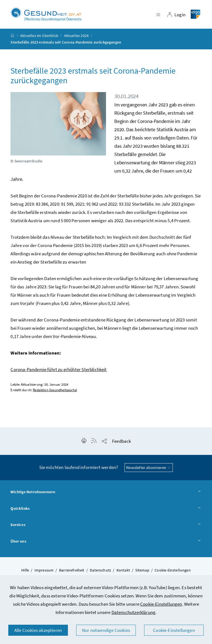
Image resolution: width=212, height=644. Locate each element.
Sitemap (142, 571)
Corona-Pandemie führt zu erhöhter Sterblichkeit (59, 371)
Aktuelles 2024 (76, 37)
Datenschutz (100, 571)
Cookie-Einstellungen (161, 604)
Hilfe (25, 571)
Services (106, 527)
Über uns (106, 543)
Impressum (44, 571)
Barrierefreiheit (72, 571)
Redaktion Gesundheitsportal (55, 391)
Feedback (121, 442)
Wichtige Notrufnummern (106, 494)
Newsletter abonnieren (149, 469)
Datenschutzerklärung (134, 612)
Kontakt (123, 571)
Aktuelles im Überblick (39, 37)
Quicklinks (106, 510)
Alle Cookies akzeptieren (38, 630)
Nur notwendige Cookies (106, 630)
